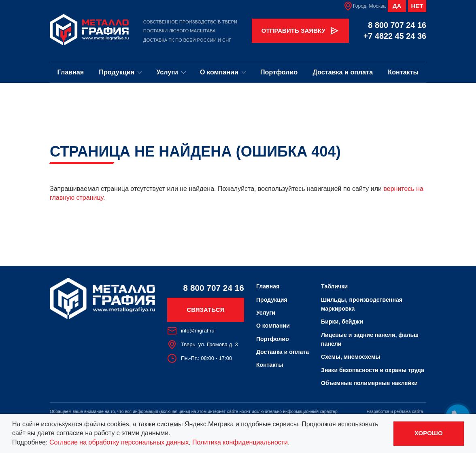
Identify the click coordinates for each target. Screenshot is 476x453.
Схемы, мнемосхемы (351, 357)
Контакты (403, 72)
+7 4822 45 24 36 (395, 36)
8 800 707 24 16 (397, 25)
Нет (417, 6)
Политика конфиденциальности (240, 442)
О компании (223, 72)
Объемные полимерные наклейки (369, 383)
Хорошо (429, 433)
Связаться (205, 310)
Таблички (334, 286)
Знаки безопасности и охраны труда (373, 370)
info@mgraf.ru (191, 331)
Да (397, 6)
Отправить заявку (300, 31)
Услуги (171, 72)
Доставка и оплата (343, 72)
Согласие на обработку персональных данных (119, 442)
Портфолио (279, 72)
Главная (71, 72)
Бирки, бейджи (342, 322)
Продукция (120, 72)
